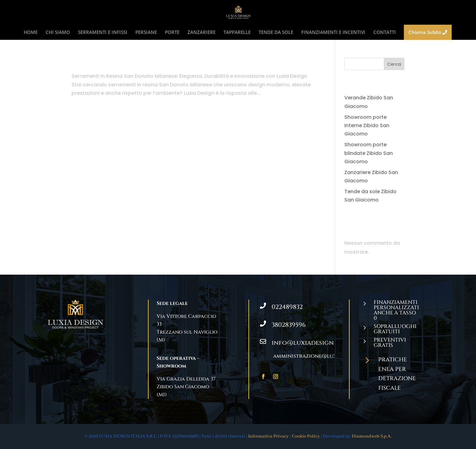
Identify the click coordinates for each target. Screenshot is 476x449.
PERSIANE (146, 33)
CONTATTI (385, 33)
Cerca (394, 64)
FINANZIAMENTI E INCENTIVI (333, 33)
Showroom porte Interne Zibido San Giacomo (367, 125)
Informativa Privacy (269, 436)
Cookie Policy (306, 436)
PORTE (172, 33)
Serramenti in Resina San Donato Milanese (163, 63)
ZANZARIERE (201, 33)
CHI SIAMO (58, 33)
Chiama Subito (428, 32)
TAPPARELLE (237, 33)
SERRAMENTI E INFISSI (103, 33)
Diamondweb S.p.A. (372, 436)
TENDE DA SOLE (276, 33)
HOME (31, 33)
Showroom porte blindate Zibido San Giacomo (369, 153)
